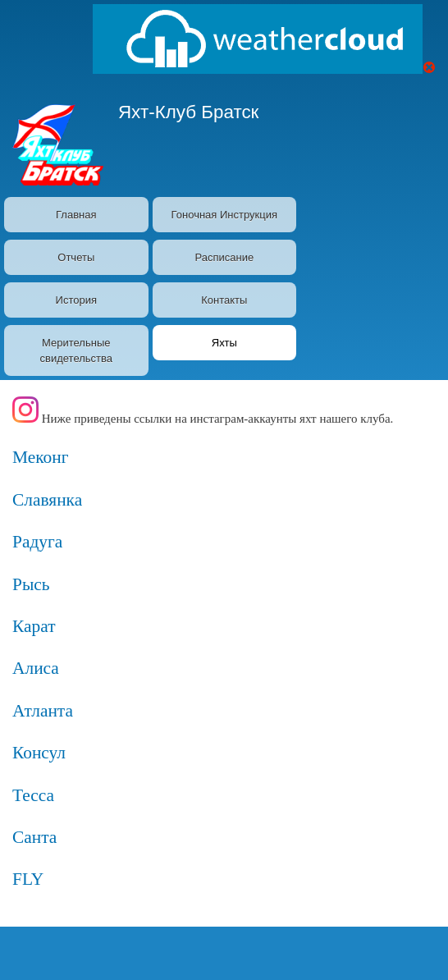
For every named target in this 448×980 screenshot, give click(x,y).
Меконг (41, 457)
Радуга (37, 542)
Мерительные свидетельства (76, 351)
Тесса (33, 795)
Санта (34, 837)
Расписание (224, 257)
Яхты (224, 343)
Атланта (43, 711)
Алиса (36, 668)
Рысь (31, 584)
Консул (39, 753)
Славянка (47, 500)
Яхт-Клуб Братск (189, 112)
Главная (76, 215)
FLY (28, 879)
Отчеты (76, 257)
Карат (34, 626)
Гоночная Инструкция (224, 215)
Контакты (224, 300)
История (76, 300)
